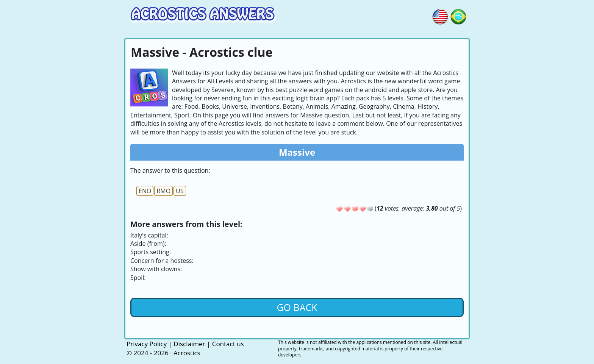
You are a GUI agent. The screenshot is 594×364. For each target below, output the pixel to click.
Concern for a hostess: (162, 261)
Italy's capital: (149, 235)
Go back (297, 307)
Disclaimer (189, 344)
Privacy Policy (147, 344)
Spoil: (138, 278)
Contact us (228, 344)
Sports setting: (151, 252)
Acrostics (187, 353)
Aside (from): (148, 244)
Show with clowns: (156, 269)
